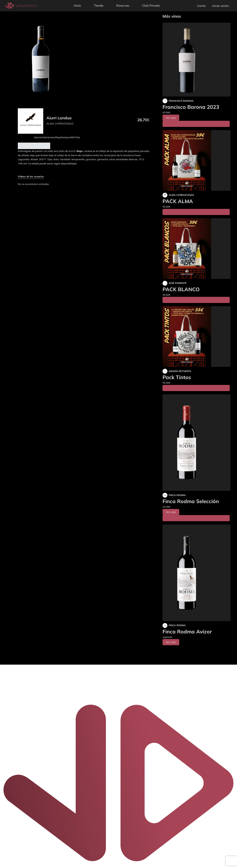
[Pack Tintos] (197, 337)
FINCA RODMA (177, 495)
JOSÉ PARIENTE (178, 283)
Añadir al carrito (34, 146)
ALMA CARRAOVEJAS (60, 124)
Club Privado (151, 5)
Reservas (123, 5)
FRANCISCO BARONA (181, 101)
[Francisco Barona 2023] (197, 60)
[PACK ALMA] (197, 160)
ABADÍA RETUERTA (180, 371)
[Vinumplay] (21, 5)
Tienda (99, 5)
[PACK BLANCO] (197, 249)
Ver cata (171, 118)
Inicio (77, 5)
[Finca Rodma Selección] (197, 443)
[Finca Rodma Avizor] (197, 573)
